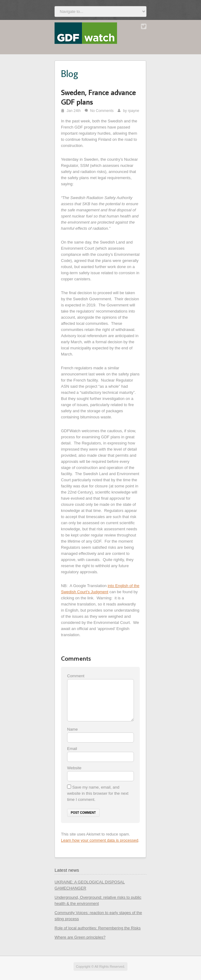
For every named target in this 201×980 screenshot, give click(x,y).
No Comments (102, 111)
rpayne (133, 111)
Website (74, 768)
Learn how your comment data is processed (100, 840)
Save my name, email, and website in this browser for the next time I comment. (98, 793)
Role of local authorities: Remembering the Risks (98, 928)
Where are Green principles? (80, 937)
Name (72, 729)
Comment (76, 676)
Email (72, 749)
